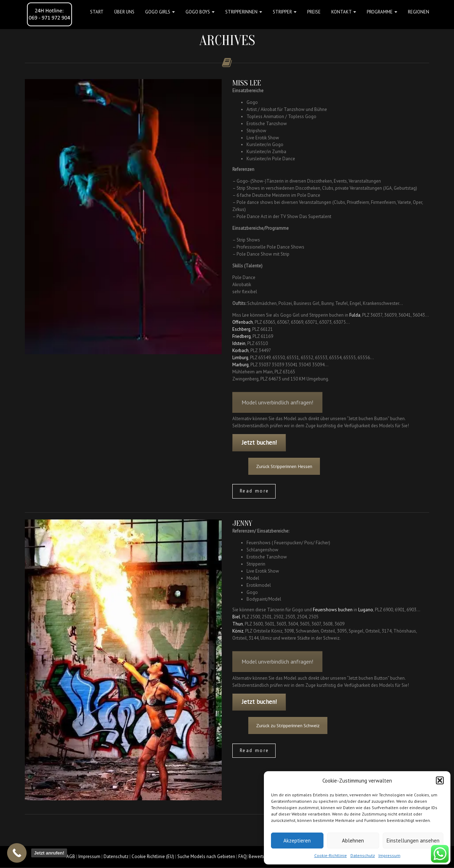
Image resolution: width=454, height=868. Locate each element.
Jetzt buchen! (259, 443)
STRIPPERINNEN (244, 12)
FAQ (242, 856)
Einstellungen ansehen (413, 841)
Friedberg (242, 336)
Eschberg (241, 329)
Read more (254, 491)
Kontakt (344, 12)
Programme (382, 12)
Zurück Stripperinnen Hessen (295, 466)
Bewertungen (262, 856)
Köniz (238, 631)
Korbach (240, 350)
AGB (71, 856)
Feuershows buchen (333, 610)
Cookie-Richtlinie (331, 855)
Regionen (419, 12)
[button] (440, 780)
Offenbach (243, 322)
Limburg (240, 358)
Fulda (355, 315)
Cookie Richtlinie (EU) (153, 856)
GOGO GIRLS (160, 12)
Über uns (124, 12)
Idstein (239, 343)
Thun (238, 624)
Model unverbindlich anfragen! (277, 408)
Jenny (242, 523)
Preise (314, 12)
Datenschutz (363, 855)
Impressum (389, 855)
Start (97, 12)
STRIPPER (285, 12)
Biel (236, 617)
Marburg (240, 365)
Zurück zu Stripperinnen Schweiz (298, 726)
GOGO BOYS (200, 12)
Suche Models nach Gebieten (206, 856)
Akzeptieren (297, 841)
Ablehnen (353, 841)
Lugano (366, 610)
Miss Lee (247, 83)
